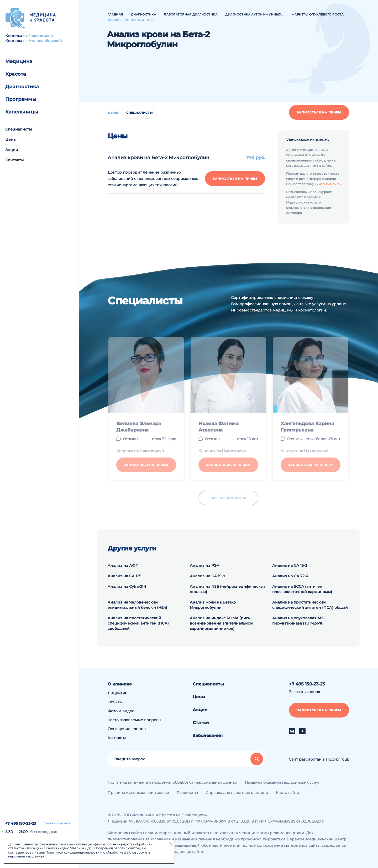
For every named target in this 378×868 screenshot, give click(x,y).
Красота (16, 74)
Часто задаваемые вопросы (134, 720)
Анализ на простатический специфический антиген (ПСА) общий (310, 605)
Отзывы (115, 702)
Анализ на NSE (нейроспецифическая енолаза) (227, 589)
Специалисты (19, 129)
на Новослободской (43, 41)
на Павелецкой (38, 35)
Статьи (201, 723)
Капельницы (22, 112)
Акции (12, 150)
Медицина (19, 61)
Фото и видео (121, 711)
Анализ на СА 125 (124, 576)
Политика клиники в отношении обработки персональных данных (172, 782)
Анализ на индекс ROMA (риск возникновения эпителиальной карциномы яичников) (221, 623)
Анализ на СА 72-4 (290, 576)
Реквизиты (187, 793)
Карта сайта (287, 793)
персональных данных (26, 856)
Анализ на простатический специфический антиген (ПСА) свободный (138, 623)
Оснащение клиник (127, 729)
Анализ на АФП (123, 565)
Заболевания (208, 736)
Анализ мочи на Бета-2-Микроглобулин (213, 605)
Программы (21, 99)
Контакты (14, 160)
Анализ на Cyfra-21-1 (127, 586)
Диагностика (22, 87)
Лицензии (118, 693)
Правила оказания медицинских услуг (282, 782)
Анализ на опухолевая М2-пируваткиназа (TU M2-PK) (298, 621)
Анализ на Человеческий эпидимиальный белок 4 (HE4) (137, 605)
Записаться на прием (319, 112)
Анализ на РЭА (205, 565)
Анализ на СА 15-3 (290, 565)
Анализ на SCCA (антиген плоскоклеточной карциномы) (302, 589)
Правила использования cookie (138, 793)
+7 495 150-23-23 (21, 823)
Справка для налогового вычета (237, 793)
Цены (11, 139)
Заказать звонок (58, 823)
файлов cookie (135, 852)
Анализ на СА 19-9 (208, 576)
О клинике (120, 684)
